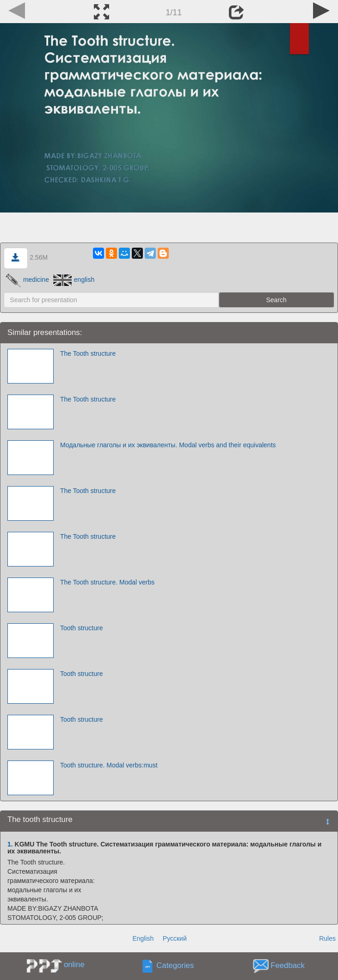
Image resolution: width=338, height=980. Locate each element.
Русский (175, 938)
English (143, 938)
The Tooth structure (88, 353)
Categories (175, 965)
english (74, 280)
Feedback (288, 965)
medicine (28, 280)
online (74, 965)
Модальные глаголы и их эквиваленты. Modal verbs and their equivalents (168, 445)
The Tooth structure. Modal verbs (107, 582)
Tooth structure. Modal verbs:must (109, 765)
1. (10, 844)
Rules (327, 938)
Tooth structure (82, 628)
